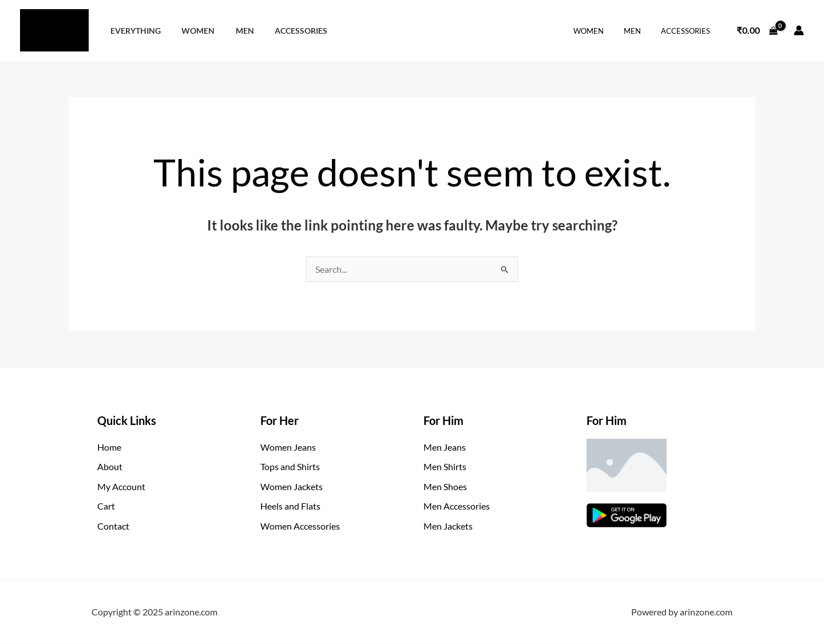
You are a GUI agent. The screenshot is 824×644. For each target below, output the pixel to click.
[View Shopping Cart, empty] (757, 30)
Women (192, 31)
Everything (133, 31)
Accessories (286, 31)
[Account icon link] (799, 30)
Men (234, 31)
